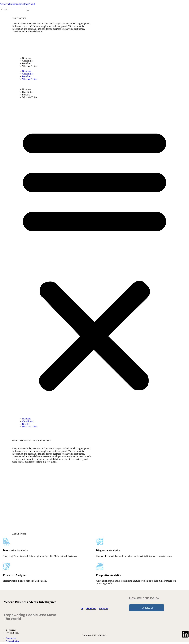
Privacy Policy (12, 633)
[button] (94, 258)
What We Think (30, 66)
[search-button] (28, 10)
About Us (91, 609)
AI (82, 609)
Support (104, 609)
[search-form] (13, 10)
